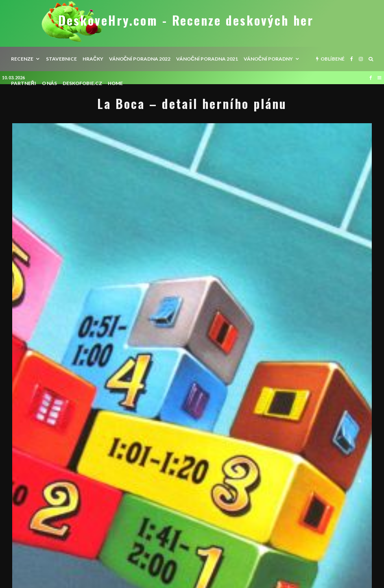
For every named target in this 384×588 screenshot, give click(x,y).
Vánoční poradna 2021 (207, 59)
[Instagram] (361, 59)
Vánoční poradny (268, 59)
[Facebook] (352, 59)
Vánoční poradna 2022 (140, 59)
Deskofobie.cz (82, 83)
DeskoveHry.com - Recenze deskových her (186, 20)
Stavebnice (61, 59)
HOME (115, 83)
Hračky (93, 59)
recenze (22, 59)
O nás (49, 83)
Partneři (24, 83)
